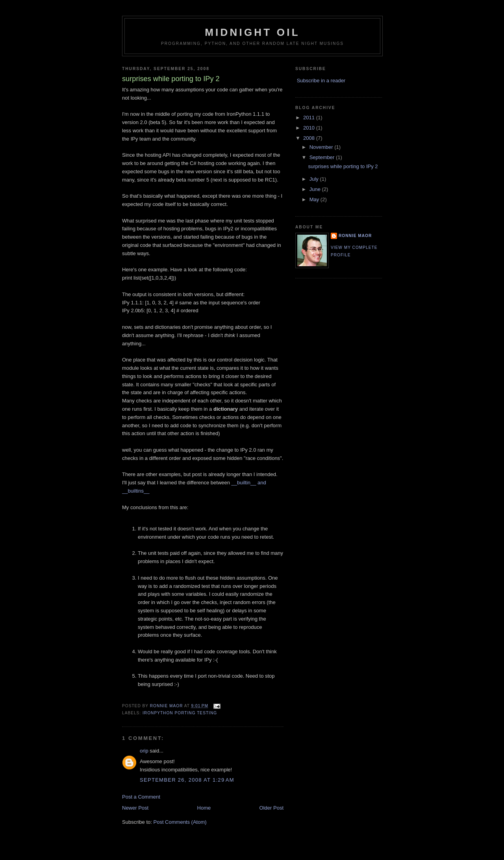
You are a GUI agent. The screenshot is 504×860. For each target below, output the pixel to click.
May (315, 199)
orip (144, 751)
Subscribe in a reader (321, 81)
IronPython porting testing (180, 713)
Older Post (271, 808)
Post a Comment (141, 797)
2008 (310, 138)
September (323, 157)
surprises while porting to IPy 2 (343, 166)
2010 (310, 128)
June (316, 189)
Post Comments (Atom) (180, 822)
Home (204, 808)
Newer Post (135, 808)
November (322, 147)
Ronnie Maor (355, 236)
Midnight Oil (252, 32)
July (315, 179)
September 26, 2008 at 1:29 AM (187, 780)
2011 (310, 118)
